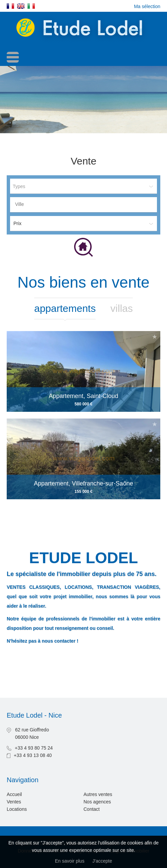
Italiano (31, 6)
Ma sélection (147, 6)
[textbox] (85, 204)
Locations (17, 809)
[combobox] (83, 205)
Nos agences (97, 802)
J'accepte (102, 861)
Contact (92, 809)
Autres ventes (98, 794)
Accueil (14, 794)
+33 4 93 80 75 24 (34, 748)
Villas (122, 308)
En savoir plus (70, 861)
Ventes (14, 802)
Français (10, 6)
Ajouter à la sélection (155, 337)
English (21, 6)
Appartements (65, 308)
